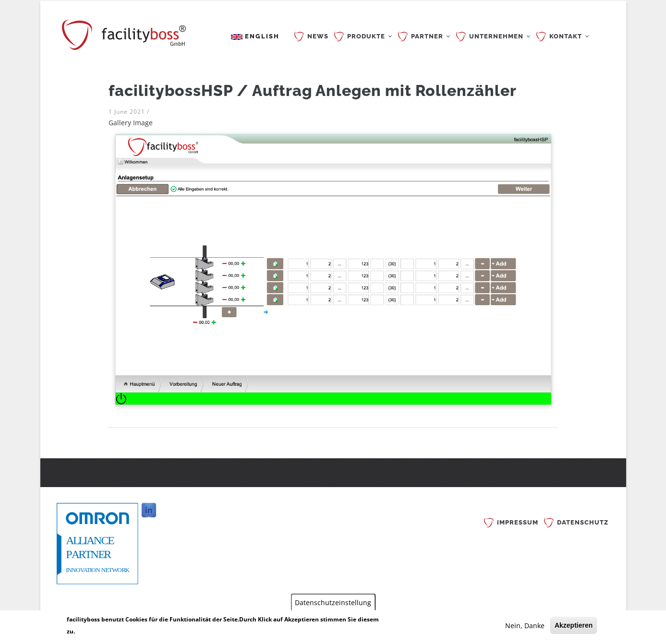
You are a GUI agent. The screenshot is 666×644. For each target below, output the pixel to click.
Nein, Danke (525, 626)
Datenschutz (583, 522)
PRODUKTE (370, 36)
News (318, 36)
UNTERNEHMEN (500, 36)
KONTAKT (569, 36)
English (255, 36)
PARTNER (431, 36)
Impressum (518, 522)
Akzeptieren (574, 625)
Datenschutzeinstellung (333, 602)
